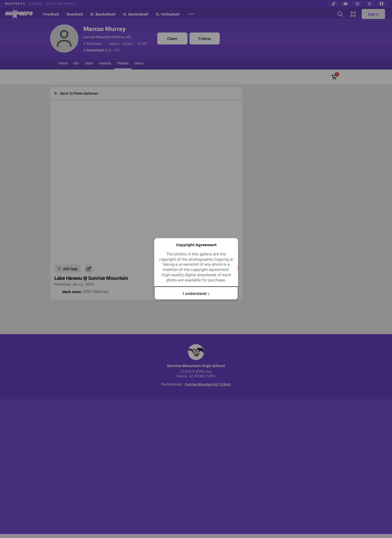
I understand (196, 293)
